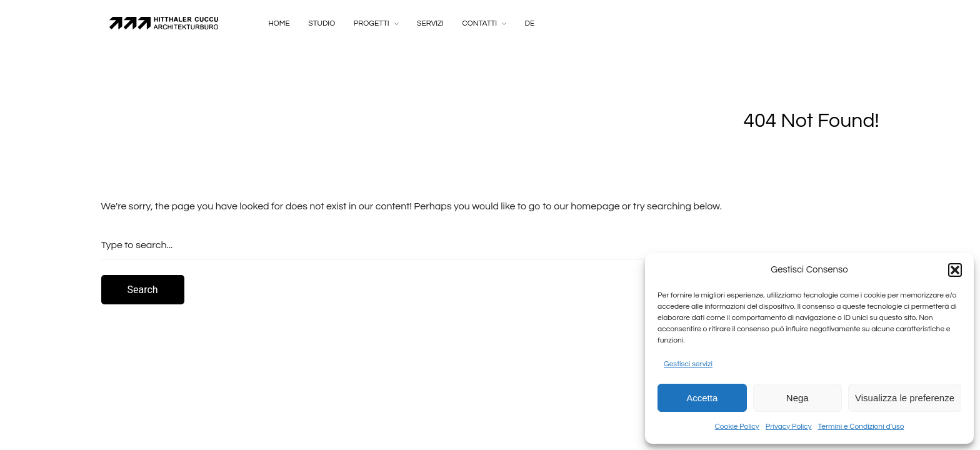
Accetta (702, 398)
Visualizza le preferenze (905, 398)
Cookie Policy (737, 427)
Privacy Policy (789, 427)
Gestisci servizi (688, 364)
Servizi (430, 23)
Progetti (372, 23)
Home (279, 23)
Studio (322, 23)
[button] (955, 270)
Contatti (479, 23)
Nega (797, 398)
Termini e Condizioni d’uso (861, 427)
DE (530, 23)
